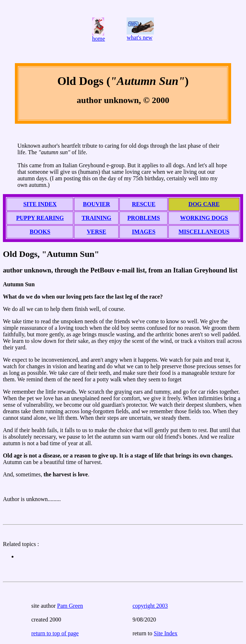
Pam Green (70, 606)
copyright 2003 (150, 606)
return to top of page (55, 633)
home (99, 39)
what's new (140, 38)
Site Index (166, 633)
